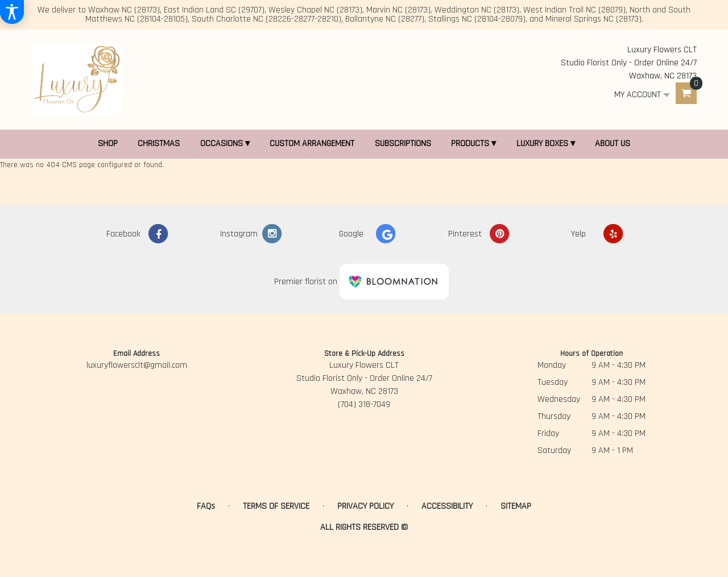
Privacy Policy (365, 506)
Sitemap (516, 506)
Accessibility (447, 506)
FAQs (206, 506)
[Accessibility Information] (12, 12)
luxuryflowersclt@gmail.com (137, 365)
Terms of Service (276, 506)
